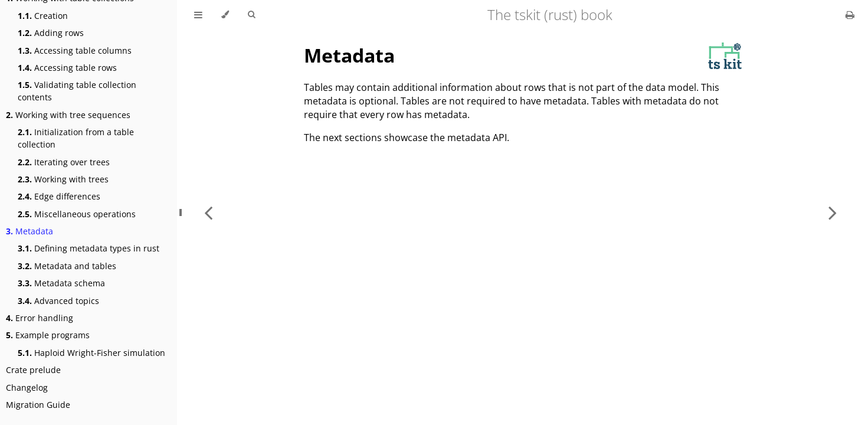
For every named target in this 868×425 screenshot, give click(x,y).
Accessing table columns (75, 50)
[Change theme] (225, 15)
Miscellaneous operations (77, 214)
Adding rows (51, 33)
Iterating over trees (64, 162)
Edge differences (59, 196)
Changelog (27, 388)
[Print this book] (850, 15)
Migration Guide (38, 405)
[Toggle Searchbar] (251, 15)
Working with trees (63, 179)
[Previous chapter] (208, 212)
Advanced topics (58, 301)
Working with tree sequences (68, 115)
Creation (43, 16)
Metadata (30, 231)
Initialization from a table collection (76, 138)
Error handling (40, 318)
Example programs (48, 335)
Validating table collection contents (77, 91)
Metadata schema (61, 283)
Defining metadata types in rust (89, 248)
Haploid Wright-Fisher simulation (91, 353)
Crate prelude (33, 370)
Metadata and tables (67, 266)
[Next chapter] (833, 212)
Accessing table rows (67, 68)
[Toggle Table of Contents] (198, 15)
